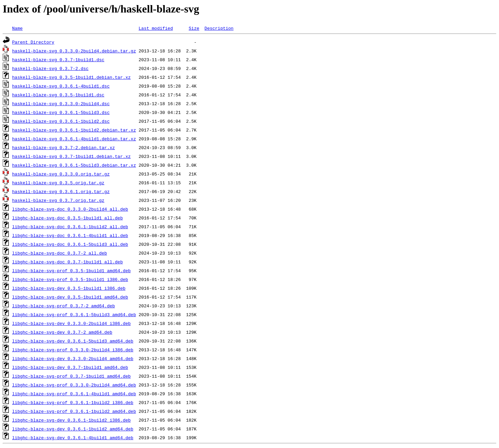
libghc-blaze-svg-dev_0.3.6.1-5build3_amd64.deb (73, 341)
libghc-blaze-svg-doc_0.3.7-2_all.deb (60, 253)
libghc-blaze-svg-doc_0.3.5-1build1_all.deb (68, 218)
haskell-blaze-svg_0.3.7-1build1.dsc (58, 60)
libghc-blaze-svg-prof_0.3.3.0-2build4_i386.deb (73, 350)
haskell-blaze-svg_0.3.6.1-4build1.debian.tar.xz (74, 139)
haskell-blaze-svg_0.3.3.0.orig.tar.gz (61, 174)
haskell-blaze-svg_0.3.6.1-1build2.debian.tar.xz (74, 130)
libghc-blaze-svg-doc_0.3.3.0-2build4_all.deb (70, 209)
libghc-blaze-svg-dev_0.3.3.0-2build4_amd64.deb (73, 358)
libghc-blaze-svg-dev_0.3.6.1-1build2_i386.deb (71, 420)
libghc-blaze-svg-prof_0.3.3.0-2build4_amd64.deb (74, 385)
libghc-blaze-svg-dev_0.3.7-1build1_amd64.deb (70, 367)
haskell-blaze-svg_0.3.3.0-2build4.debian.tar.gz (74, 51)
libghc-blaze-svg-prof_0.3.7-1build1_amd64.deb (71, 376)
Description (219, 28)
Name (17, 28)
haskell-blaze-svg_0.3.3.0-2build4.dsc (61, 103)
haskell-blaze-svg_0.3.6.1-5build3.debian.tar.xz (74, 165)
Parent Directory (33, 42)
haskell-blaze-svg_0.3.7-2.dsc (50, 68)
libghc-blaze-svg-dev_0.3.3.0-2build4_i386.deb (71, 323)
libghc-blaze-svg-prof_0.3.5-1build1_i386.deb (70, 279)
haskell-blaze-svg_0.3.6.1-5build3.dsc (61, 112)
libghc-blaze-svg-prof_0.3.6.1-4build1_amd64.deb (74, 394)
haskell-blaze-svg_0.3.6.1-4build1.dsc (61, 86)
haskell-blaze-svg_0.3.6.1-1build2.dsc (61, 121)
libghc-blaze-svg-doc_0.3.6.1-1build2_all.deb (70, 227)
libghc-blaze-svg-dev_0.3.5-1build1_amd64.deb (70, 297)
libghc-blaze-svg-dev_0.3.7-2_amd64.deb (62, 332)
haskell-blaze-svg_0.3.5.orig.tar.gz (58, 183)
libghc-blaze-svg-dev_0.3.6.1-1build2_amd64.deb (73, 429)
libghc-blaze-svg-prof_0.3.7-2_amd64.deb (64, 306)
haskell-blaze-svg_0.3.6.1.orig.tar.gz (61, 191)
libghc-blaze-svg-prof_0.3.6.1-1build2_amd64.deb (74, 411)
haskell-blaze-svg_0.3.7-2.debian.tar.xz (64, 147)
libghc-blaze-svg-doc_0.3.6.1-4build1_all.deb (70, 235)
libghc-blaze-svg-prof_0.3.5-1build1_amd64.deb (71, 270)
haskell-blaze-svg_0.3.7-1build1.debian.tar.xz (71, 156)
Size (194, 28)
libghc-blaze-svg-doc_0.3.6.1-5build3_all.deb (70, 244)
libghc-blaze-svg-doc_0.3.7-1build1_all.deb (68, 262)
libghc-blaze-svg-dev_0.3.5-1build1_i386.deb (69, 288)
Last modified (156, 28)
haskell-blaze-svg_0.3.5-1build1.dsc (58, 95)
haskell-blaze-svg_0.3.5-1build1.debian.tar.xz (71, 77)
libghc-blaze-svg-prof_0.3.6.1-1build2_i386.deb (73, 402)
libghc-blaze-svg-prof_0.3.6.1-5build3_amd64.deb (74, 314)
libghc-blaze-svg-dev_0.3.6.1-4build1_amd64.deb (73, 438)
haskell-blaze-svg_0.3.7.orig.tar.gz (58, 200)
